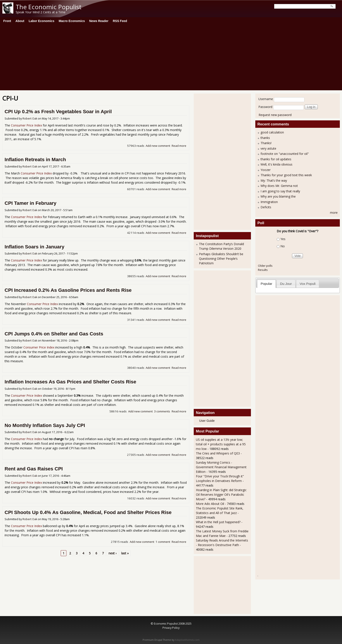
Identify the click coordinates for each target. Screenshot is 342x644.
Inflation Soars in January (35, 247)
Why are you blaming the (278, 196)
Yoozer (266, 170)
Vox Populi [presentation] (308, 284)
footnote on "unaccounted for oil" (285, 154)
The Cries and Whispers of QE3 (218, 453)
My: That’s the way (274, 180)
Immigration (269, 202)
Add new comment (158, 146)
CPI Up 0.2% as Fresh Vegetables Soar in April (58, 112)
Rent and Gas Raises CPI (34, 469)
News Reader (99, 21)
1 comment (163, 542)
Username (266, 99)
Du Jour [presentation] (286, 284)
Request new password (275, 115)
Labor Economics (41, 21)
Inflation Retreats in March (35, 160)
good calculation (272, 132)
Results (263, 270)
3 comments (162, 411)
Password (265, 107)
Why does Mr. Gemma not (279, 186)
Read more (179, 146)
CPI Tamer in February (30, 203)
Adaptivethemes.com (187, 640)
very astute (268, 148)
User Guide (207, 421)
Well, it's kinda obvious (276, 164)
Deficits (266, 207)
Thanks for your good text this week (286, 175)
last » (125, 553)
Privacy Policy (171, 628)
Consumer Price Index (26, 125)
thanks (265, 138)
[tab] (266, 284)
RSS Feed (120, 21)
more (334, 213)
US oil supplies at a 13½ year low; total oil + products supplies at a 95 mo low (221, 444)
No (283, 246)
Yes (283, 239)
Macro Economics (72, 21)
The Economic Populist (49, 7)
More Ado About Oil (210, 504)
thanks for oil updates (276, 159)
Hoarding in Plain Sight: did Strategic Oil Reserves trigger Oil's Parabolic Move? (221, 495)
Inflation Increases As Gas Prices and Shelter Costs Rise (70, 382)
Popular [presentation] (266, 284)
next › (112, 553)
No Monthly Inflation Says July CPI (45, 425)
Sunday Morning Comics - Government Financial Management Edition (221, 467)
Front (7, 21)
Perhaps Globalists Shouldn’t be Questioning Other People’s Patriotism (221, 259)
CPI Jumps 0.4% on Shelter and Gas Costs (54, 334)
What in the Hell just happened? (218, 522)
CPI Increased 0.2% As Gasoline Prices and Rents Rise (68, 290)
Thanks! (266, 143)
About (20, 21)
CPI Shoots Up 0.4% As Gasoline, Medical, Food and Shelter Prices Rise (88, 512)
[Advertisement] (171, 58)
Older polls (265, 266)
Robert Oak (30, 119)
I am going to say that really (280, 191)
